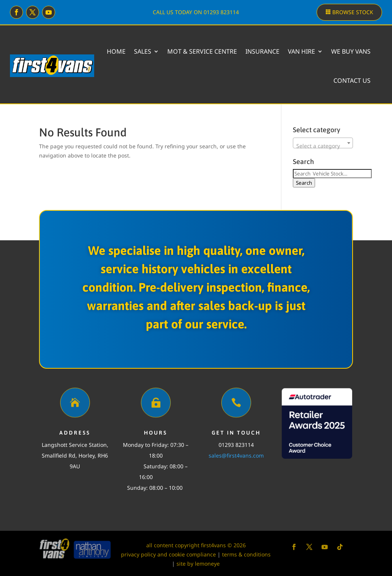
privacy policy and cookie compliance (168, 554)
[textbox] (323, 146)
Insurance (262, 51)
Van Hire (301, 51)
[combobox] (323, 143)
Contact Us (352, 80)
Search (304, 183)
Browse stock (353, 12)
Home (116, 51)
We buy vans (351, 51)
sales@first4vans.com (236, 455)
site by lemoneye (198, 564)
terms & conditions (246, 554)
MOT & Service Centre (202, 51)
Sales (143, 51)
